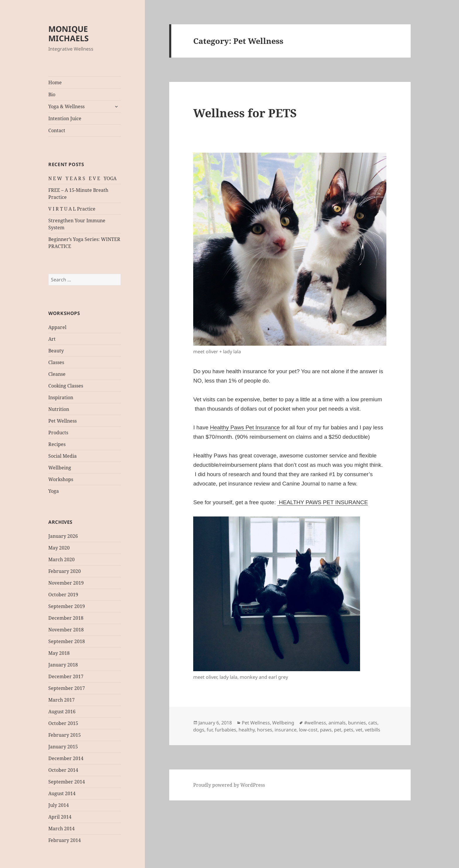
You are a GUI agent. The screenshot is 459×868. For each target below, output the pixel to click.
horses (265, 730)
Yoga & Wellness (66, 106)
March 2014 (61, 829)
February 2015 (65, 735)
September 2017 (67, 688)
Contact (57, 130)
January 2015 (63, 747)
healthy (247, 730)
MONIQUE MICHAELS (68, 33)
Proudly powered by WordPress (229, 785)
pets (348, 730)
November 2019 (66, 583)
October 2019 (63, 595)
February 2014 (65, 840)
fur (210, 730)
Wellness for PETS (245, 113)
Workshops (61, 479)
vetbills (372, 730)
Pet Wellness (62, 421)
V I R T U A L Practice (72, 209)
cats (373, 723)
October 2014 (63, 770)
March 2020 (61, 559)
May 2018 (59, 653)
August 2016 (62, 712)
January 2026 (63, 536)
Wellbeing (60, 468)
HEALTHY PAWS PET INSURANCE (322, 502)
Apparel (57, 327)
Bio (52, 94)
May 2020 (59, 548)
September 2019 (67, 606)
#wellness (315, 723)
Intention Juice (65, 118)
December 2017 (66, 676)
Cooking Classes (66, 386)
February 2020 (65, 571)
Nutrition (59, 409)
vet (359, 730)
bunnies (357, 723)
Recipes (57, 444)
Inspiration (61, 397)
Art (52, 339)
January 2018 (63, 665)
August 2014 (62, 793)
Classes (56, 362)
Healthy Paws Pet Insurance (245, 427)
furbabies (226, 730)
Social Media (62, 456)
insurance (286, 730)
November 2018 (66, 630)
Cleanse (57, 374)
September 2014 (67, 782)
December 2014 (66, 758)
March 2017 (61, 700)
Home (55, 82)
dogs (199, 730)
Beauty (56, 351)
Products (58, 433)
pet (338, 730)
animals (337, 723)
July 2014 (59, 805)
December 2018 (66, 618)
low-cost (308, 730)
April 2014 (60, 817)
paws (326, 730)
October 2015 (63, 723)
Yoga (54, 491)
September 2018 (67, 641)
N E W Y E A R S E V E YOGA (82, 178)
